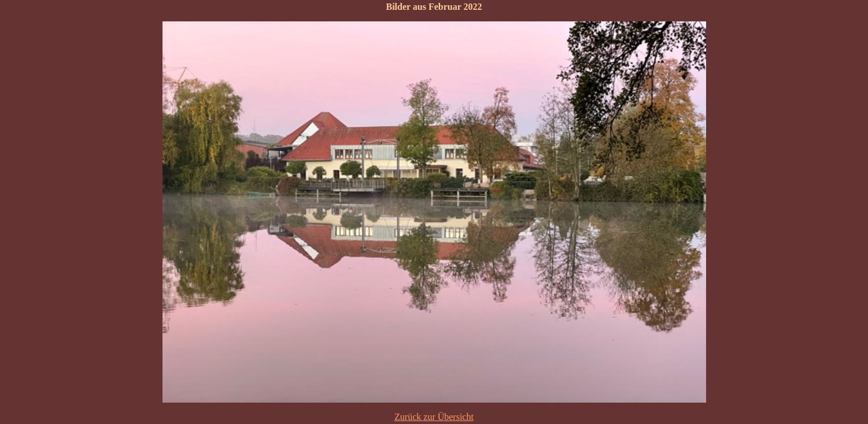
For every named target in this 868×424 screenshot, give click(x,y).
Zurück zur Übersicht (434, 417)
